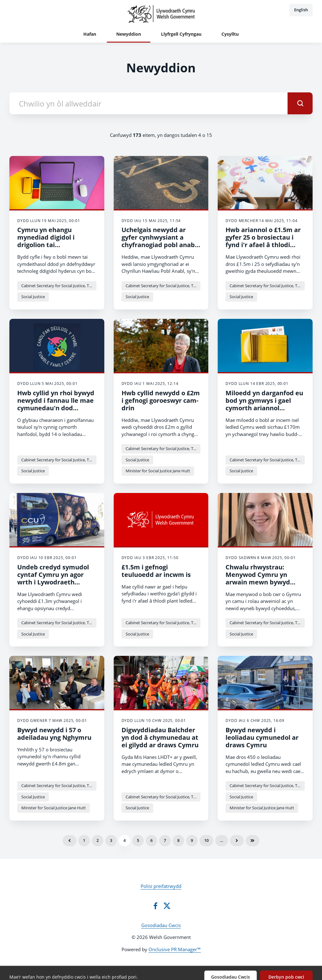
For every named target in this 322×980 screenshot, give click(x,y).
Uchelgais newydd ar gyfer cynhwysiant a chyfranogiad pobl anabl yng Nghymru (159, 241)
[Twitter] (167, 906)
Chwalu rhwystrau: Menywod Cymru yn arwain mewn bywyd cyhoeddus (258, 578)
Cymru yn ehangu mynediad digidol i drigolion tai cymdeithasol (46, 241)
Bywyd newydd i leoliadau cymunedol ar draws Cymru (262, 737)
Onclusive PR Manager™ (175, 949)
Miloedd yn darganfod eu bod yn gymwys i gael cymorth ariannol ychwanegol (264, 404)
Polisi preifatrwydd (161, 886)
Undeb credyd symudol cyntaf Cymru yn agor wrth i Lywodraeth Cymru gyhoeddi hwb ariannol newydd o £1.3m (56, 582)
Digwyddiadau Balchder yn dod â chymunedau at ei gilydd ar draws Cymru (160, 737)
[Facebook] (155, 906)
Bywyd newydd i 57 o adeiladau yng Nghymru (54, 734)
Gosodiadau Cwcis (161, 925)
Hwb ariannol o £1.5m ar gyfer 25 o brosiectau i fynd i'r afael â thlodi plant (263, 241)
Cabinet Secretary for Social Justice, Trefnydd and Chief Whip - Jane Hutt (59, 286)
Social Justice (33, 297)
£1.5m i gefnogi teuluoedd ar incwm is (156, 571)
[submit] (300, 103)
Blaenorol (70, 841)
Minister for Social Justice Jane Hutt (158, 471)
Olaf (252, 841)
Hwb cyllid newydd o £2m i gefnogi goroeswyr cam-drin (161, 400)
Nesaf (237, 841)
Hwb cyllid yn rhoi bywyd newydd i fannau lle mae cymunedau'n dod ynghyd (56, 404)
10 (206, 840)
